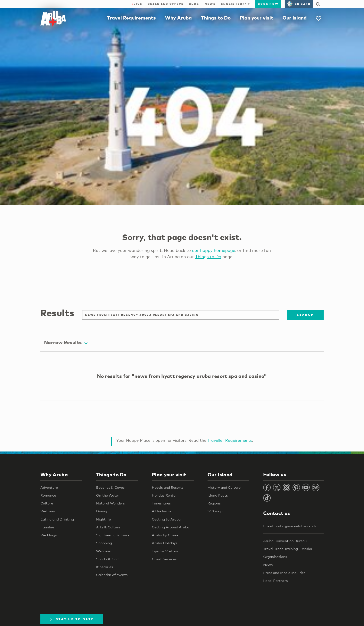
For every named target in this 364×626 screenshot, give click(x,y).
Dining (102, 511)
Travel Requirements (131, 18)
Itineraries (104, 567)
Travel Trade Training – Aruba (288, 549)
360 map (215, 511)
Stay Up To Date (72, 619)
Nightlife (103, 519)
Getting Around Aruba (171, 527)
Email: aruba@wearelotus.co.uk (290, 526)
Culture (47, 503)
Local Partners (275, 580)
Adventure (49, 487)
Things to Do (216, 18)
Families (47, 527)
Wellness (48, 511)
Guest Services (164, 559)
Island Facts (218, 495)
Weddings (49, 535)
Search (305, 315)
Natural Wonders (110, 503)
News (210, 4)
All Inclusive (162, 511)
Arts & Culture (108, 527)
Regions (214, 503)
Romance (48, 495)
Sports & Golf (107, 559)
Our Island (295, 18)
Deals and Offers (166, 4)
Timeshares (161, 503)
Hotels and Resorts (168, 487)
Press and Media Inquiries (284, 573)
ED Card (299, 4)
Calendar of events (112, 575)
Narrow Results (66, 343)
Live (137, 4)
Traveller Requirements (230, 440)
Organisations (275, 557)
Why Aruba (178, 18)
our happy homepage (214, 250)
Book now (268, 4)
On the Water (108, 495)
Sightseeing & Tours (113, 535)
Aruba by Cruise (165, 535)
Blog (194, 4)
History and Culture (224, 487)
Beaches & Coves (110, 487)
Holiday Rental (164, 495)
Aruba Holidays (165, 543)
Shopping (104, 543)
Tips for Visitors (165, 551)
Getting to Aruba (166, 519)
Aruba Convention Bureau (285, 541)
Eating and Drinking (57, 519)
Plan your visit (257, 18)
